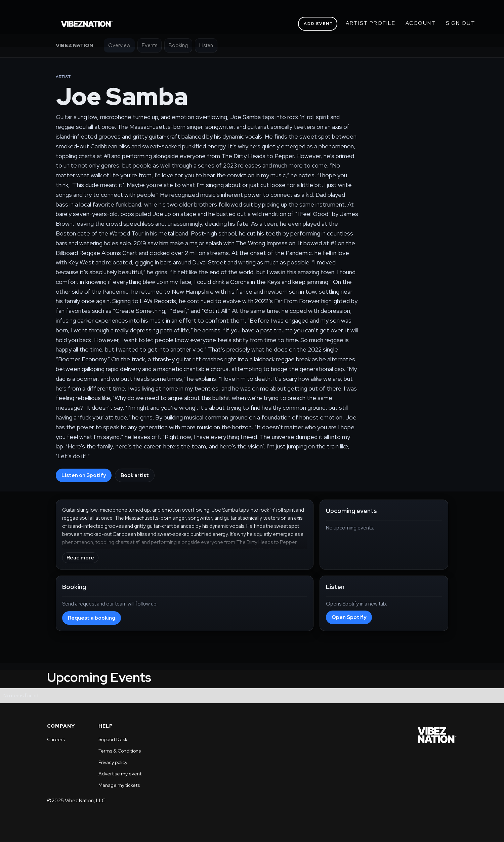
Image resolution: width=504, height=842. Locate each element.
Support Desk (113, 739)
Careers (56, 739)
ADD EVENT (319, 24)
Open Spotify (349, 617)
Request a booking (92, 618)
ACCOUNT (421, 23)
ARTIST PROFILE (371, 23)
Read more (80, 558)
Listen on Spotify (84, 475)
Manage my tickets (119, 785)
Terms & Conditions (120, 751)
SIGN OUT (461, 23)
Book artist (135, 475)
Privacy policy (113, 762)
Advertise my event (120, 774)
